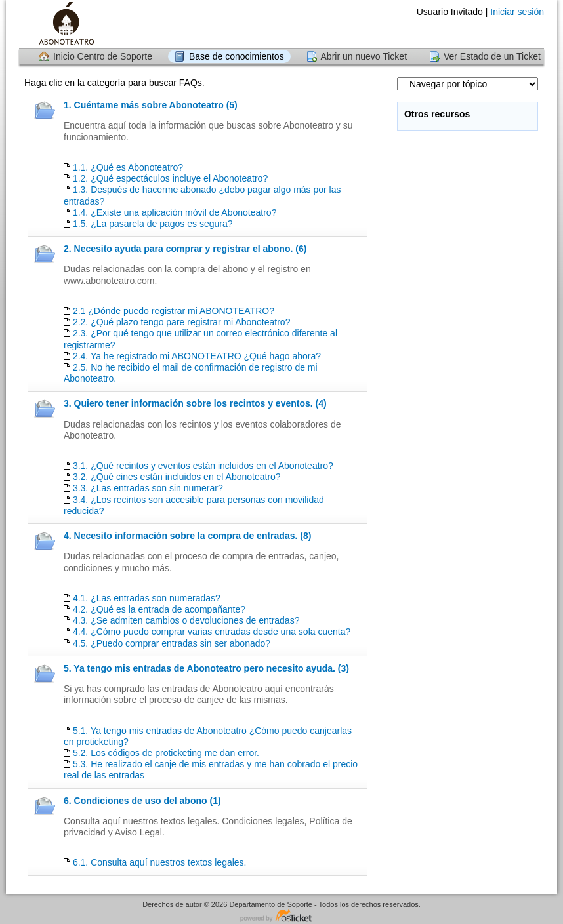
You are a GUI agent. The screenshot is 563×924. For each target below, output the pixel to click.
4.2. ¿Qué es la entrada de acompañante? (159, 609)
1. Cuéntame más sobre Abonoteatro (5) (151, 105)
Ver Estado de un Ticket (492, 56)
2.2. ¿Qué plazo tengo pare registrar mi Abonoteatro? (182, 322)
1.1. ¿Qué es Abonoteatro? (128, 167)
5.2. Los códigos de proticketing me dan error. (166, 753)
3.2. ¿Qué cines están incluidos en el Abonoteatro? (177, 477)
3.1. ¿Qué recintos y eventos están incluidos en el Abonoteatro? (203, 466)
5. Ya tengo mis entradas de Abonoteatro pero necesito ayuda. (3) (206, 668)
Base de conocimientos (237, 56)
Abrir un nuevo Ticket (364, 56)
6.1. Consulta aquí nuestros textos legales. (160, 862)
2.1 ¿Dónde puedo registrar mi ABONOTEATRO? (174, 311)
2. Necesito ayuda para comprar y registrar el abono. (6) (185, 249)
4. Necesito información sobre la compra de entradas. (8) (187, 536)
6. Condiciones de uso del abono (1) (142, 801)
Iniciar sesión (517, 12)
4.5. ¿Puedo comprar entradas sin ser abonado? (172, 643)
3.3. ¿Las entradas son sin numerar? (148, 488)
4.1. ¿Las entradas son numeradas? (147, 598)
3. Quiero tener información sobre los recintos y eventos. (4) (195, 403)
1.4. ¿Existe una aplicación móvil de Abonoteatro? (175, 212)
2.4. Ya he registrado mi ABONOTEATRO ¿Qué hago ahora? (197, 356)
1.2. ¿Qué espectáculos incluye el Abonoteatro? (170, 178)
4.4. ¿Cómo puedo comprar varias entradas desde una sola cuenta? (212, 632)
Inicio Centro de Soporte (103, 56)
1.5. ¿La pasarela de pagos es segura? (153, 224)
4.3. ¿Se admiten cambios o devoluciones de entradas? (186, 620)
